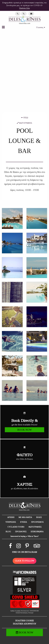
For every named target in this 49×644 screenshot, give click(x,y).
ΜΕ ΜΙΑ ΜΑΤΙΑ (25, 517)
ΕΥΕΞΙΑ (24, 522)
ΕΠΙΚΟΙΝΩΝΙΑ (37, 532)
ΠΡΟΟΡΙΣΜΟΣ (37, 522)
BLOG (8, 532)
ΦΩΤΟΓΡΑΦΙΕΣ (25, 123)
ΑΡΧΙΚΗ (11, 517)
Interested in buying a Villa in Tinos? (24, 536)
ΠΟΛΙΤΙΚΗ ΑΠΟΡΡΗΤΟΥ (25, 624)
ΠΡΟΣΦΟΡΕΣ (21, 532)
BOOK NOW (25, 632)
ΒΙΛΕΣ (39, 517)
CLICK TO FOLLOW (24, 561)
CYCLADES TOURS (16, 527)
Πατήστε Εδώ (24, 8)
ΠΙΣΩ (25, 118)
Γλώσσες (41, 27)
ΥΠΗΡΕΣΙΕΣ (11, 522)
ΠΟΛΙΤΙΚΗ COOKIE (25, 621)
